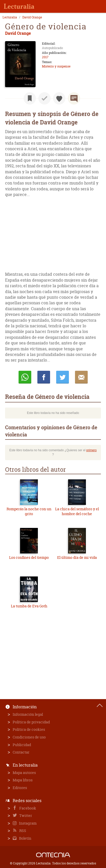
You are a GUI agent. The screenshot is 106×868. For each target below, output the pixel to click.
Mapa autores (24, 773)
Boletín (25, 838)
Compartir (44, 377)
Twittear (63, 377)
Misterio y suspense (56, 66)
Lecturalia (10, 17)
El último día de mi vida (77, 557)
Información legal (28, 714)
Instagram (27, 823)
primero (92, 450)
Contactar (21, 752)
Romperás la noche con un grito (29, 511)
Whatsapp (25, 377)
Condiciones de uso (29, 737)
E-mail (81, 377)
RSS (22, 831)
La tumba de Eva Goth (29, 606)
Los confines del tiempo (29, 557)
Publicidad (22, 745)
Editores (20, 788)
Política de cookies (29, 729)
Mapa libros (23, 780)
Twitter (25, 815)
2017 (45, 57)
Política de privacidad (31, 722)
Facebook (27, 808)
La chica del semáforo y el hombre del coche (77, 511)
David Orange (32, 17)
